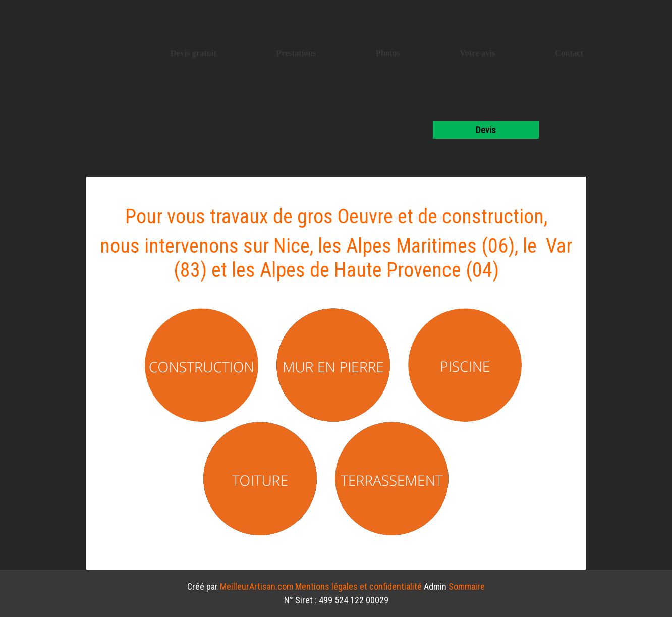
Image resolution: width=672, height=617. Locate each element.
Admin (435, 586)
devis (486, 130)
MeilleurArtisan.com (257, 586)
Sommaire (467, 586)
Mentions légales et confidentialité (358, 586)
